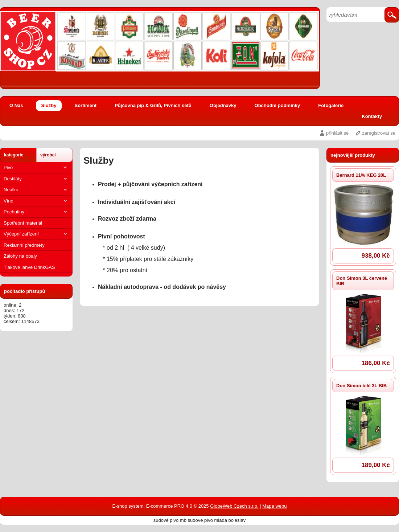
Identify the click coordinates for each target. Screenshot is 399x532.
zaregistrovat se (379, 133)
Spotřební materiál (23, 223)
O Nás (16, 105)
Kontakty (372, 116)
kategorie (14, 155)
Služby (49, 105)
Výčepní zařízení (36, 234)
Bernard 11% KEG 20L (361, 175)
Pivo (36, 167)
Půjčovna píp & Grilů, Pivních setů (153, 105)
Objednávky (223, 105)
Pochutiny (36, 212)
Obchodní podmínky (277, 105)
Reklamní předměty (24, 245)
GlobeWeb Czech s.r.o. (234, 506)
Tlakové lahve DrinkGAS (29, 267)
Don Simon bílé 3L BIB (361, 386)
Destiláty (36, 179)
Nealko (36, 190)
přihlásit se (337, 133)
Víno (36, 201)
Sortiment (85, 105)
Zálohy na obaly (20, 256)
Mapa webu (274, 506)
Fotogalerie (331, 105)
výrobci (48, 155)
